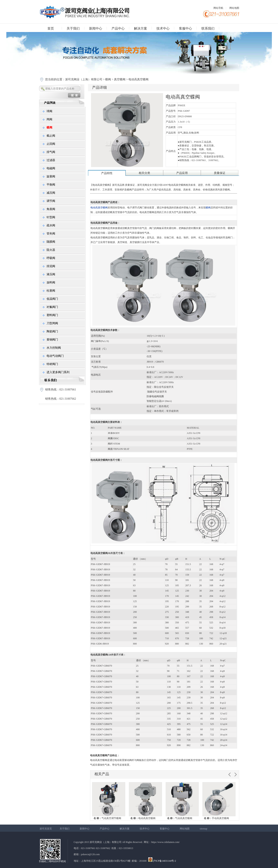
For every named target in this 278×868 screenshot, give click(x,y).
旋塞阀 (51, 176)
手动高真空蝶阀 (216, 818)
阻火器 (51, 250)
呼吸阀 (51, 258)
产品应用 (182, 173)
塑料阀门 (52, 315)
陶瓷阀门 (52, 331)
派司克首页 (46, 829)
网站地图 (234, 8)
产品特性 (107, 173)
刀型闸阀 (52, 323)
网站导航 (218, 8)
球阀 (49, 111)
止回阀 (51, 144)
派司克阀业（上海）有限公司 (84, 79)
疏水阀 (51, 225)
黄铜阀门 (52, 340)
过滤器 (51, 160)
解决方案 (141, 28)
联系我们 (208, 28)
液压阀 (51, 274)
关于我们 (73, 28)
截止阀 (51, 136)
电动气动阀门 (55, 356)
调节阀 (51, 201)
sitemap (204, 829)
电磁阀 (51, 168)
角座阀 (51, 209)
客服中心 (185, 28)
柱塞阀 (51, 291)
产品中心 (118, 28)
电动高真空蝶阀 (143, 818)
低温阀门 (52, 299)
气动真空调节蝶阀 (107, 818)
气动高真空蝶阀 (180, 818)
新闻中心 (96, 28)
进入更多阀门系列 (58, 372)
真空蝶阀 (120, 79)
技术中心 (163, 28)
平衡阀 (51, 185)
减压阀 (51, 193)
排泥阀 (51, 266)
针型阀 (51, 217)
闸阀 (49, 119)
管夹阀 (51, 234)
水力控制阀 (54, 348)
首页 (51, 28)
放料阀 (51, 283)
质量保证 (220, 173)
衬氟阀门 (52, 307)
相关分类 (144, 173)
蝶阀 (108, 79)
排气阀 (51, 152)
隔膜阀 (51, 242)
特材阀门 (52, 364)
